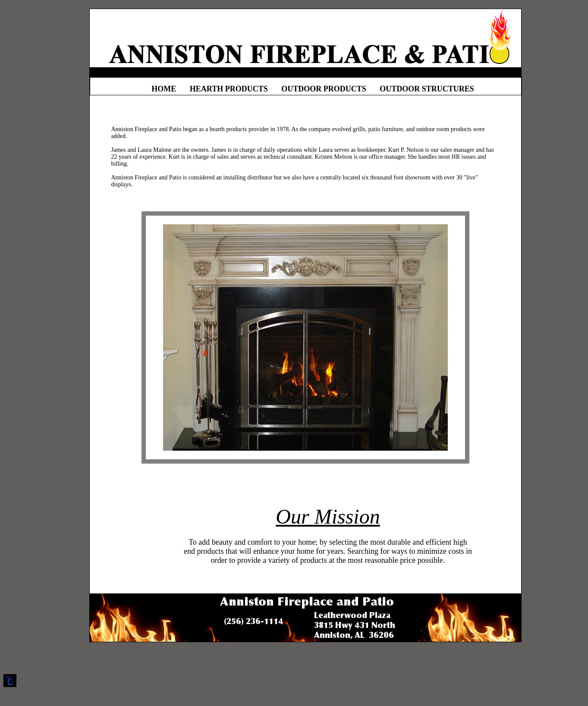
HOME (164, 89)
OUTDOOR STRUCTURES (427, 89)
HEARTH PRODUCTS (229, 89)
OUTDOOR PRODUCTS (324, 89)
